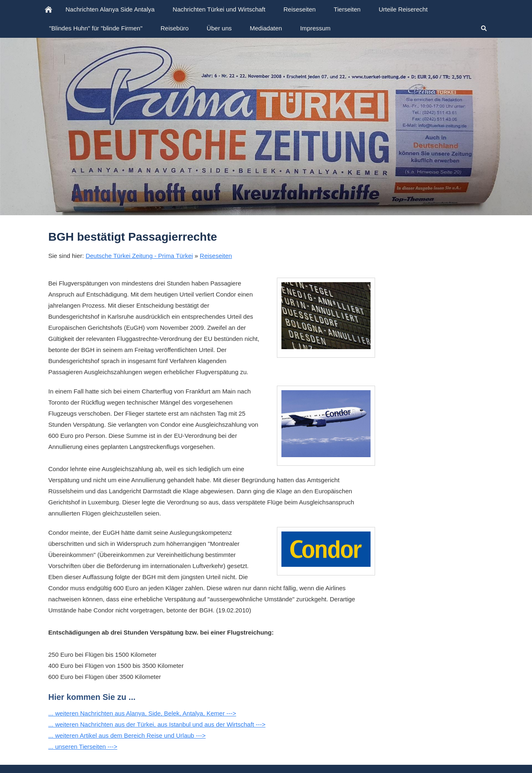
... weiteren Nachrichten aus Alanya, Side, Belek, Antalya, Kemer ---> (142, 713)
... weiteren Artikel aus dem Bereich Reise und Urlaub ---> (127, 735)
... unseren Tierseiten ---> (83, 747)
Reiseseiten (216, 256)
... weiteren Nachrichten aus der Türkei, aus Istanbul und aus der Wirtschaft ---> (157, 724)
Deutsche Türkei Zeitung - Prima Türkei (139, 256)
